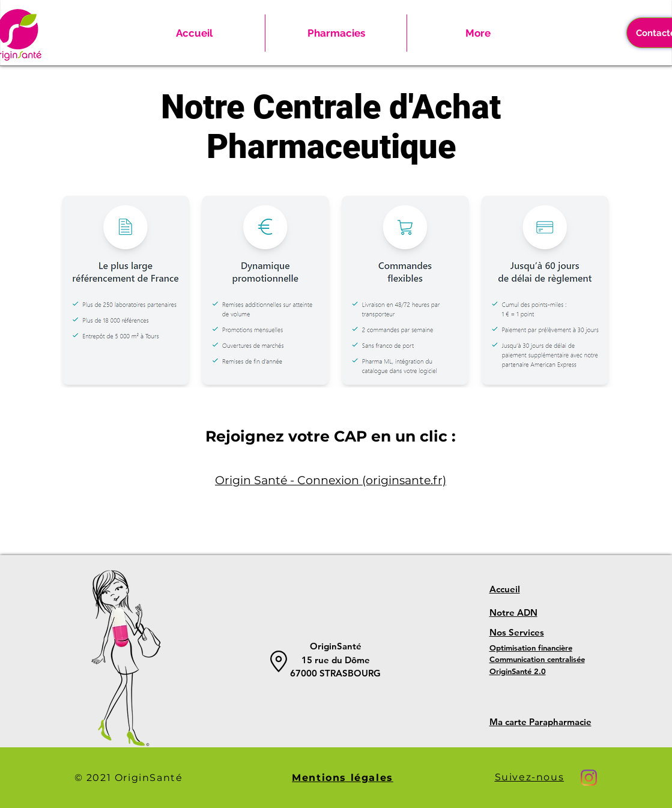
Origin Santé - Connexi (280, 480)
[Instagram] (589, 778)
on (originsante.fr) (395, 480)
